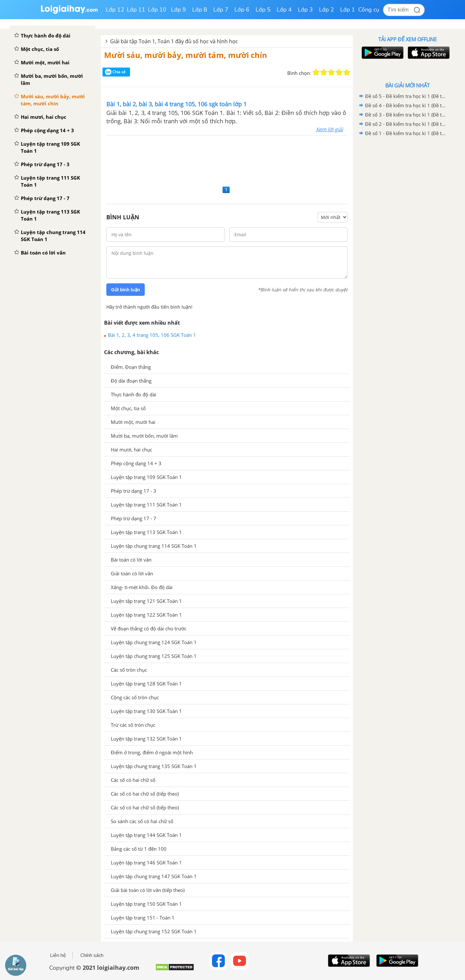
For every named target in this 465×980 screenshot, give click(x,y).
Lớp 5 (263, 10)
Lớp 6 (242, 10)
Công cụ (369, 10)
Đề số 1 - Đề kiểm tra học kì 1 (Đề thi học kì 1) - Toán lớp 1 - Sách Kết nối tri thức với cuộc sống (406, 133)
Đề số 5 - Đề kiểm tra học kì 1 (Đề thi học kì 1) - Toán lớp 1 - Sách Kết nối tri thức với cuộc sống (406, 96)
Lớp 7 (221, 10)
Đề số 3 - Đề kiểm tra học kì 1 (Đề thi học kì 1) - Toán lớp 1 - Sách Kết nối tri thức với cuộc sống (406, 115)
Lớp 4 (284, 10)
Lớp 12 (115, 10)
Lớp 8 (200, 10)
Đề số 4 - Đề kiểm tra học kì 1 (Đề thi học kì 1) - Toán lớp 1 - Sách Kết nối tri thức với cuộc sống (406, 105)
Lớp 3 (305, 10)
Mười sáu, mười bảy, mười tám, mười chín (186, 55)
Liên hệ (58, 955)
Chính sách (92, 955)
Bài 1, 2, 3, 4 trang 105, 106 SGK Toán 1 (152, 335)
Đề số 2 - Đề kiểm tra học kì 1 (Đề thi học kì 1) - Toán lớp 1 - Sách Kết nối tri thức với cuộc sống (406, 124)
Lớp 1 (348, 10)
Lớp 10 (157, 10)
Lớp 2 (326, 10)
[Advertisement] (227, 160)
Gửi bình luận (126, 290)
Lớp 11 (136, 10)
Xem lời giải (329, 129)
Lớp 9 (179, 10)
